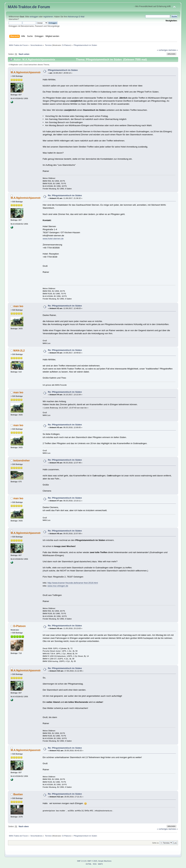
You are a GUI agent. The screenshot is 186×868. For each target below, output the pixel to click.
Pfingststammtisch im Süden (63, 70)
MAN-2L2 (19, 351)
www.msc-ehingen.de (58, 586)
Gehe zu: (156, 843)
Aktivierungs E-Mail (76, 17)
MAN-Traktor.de (22, 7)
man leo (18, 306)
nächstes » (173, 50)
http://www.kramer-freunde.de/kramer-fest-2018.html (73, 583)
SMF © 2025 (92, 861)
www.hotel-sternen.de (53, 239)
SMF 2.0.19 (81, 861)
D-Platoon (66, 45)
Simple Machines (105, 861)
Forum (44, 7)
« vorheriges (162, 50)
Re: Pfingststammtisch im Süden (65, 195)
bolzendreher (22, 460)
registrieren (48, 17)
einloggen (34, 17)
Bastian (18, 794)
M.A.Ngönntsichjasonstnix (27, 72)
